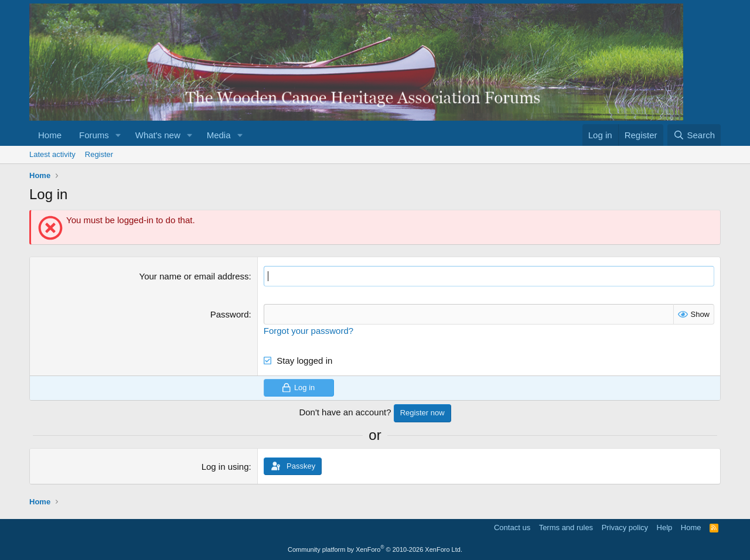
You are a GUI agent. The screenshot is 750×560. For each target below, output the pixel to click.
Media (219, 135)
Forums (94, 135)
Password (230, 314)
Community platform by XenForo (375, 549)
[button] (118, 135)
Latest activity (52, 154)
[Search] (694, 135)
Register (99, 154)
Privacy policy (625, 527)
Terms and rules (566, 527)
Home (50, 135)
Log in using (225, 467)
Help (665, 527)
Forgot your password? (308, 331)
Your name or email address (194, 276)
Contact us (512, 527)
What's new (158, 135)
